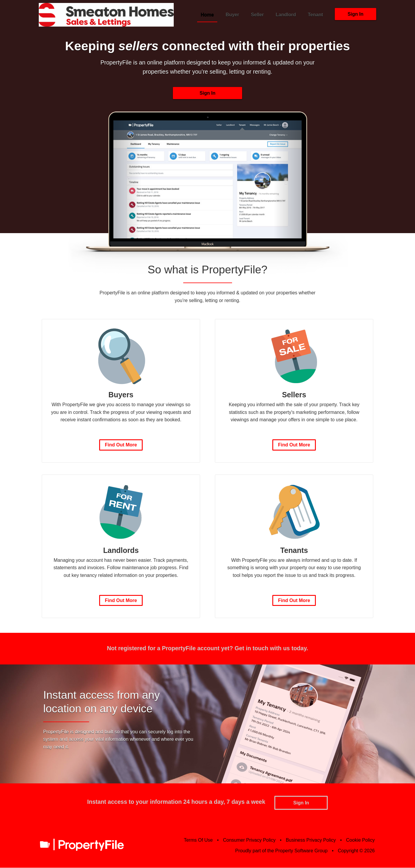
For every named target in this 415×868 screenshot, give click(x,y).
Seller (258, 15)
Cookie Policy (360, 840)
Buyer (232, 15)
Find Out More (121, 446)
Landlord (286, 15)
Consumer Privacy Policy (249, 840)
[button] (127, 180)
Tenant (315, 15)
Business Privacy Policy (311, 840)
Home (207, 15)
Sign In (355, 14)
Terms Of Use (198, 840)
